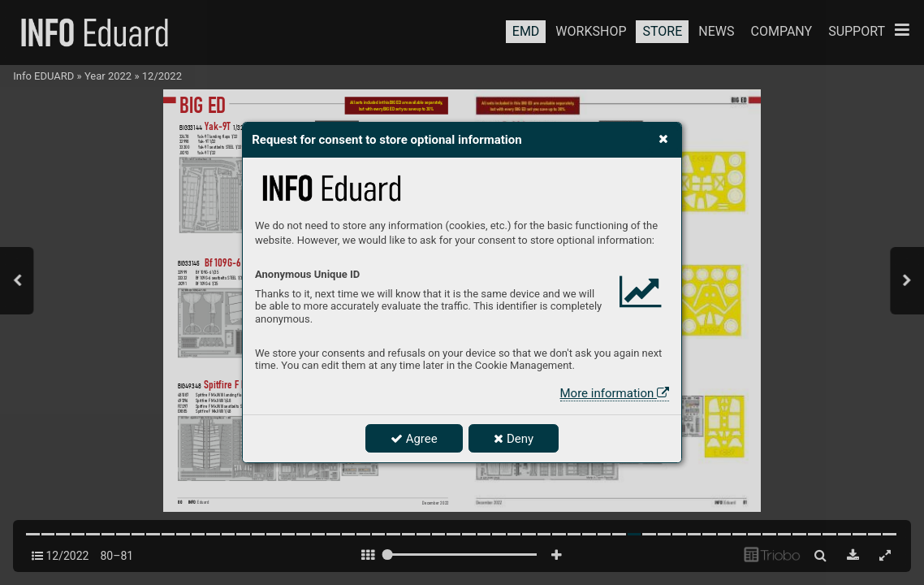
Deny (514, 439)
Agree (414, 439)
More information (615, 393)
